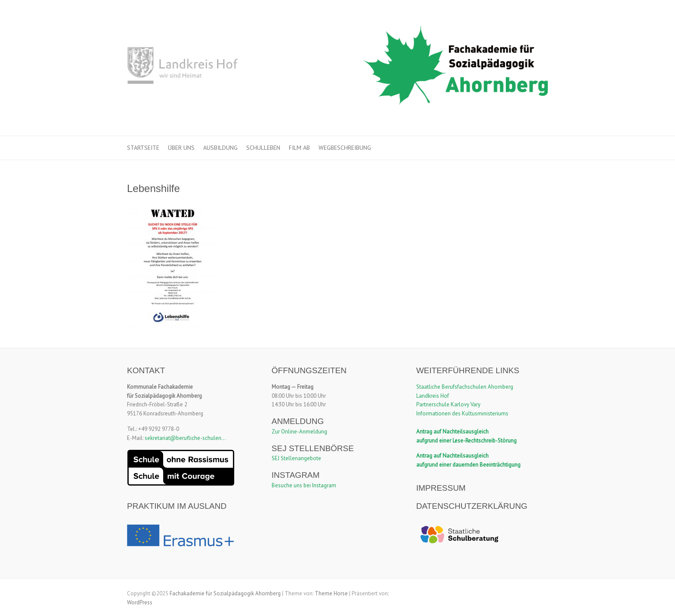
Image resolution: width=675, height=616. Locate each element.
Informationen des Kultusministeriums (462, 413)
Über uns (181, 148)
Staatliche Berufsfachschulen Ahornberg (465, 387)
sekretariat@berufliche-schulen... (185, 438)
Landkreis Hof (433, 396)
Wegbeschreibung (345, 148)
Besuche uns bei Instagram (304, 485)
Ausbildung (220, 148)
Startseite (143, 148)
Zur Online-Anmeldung (299, 432)
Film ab (299, 148)
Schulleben (263, 148)
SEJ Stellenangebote (296, 458)
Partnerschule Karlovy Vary (448, 404)
